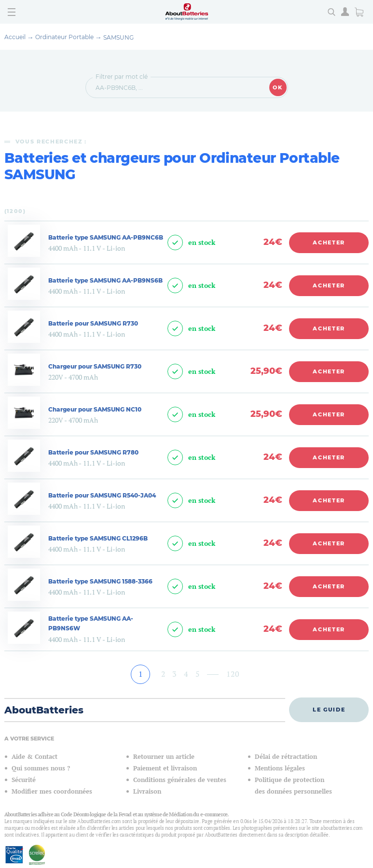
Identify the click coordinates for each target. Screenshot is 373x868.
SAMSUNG (118, 37)
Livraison (147, 791)
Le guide (329, 710)
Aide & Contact (35, 757)
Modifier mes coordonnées (52, 791)
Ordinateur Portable (64, 37)
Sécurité (24, 780)
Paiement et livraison (165, 768)
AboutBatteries (44, 710)
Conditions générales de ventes (180, 780)
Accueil (15, 37)
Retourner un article (164, 757)
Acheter (329, 242)
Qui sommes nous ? (41, 768)
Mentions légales (280, 768)
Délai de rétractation (286, 757)
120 (233, 674)
